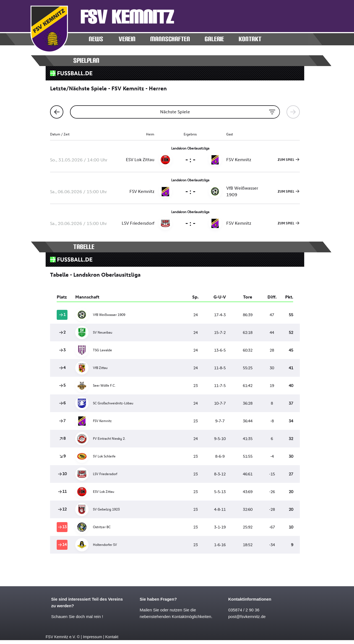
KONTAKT (250, 39)
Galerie (214, 39)
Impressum (93, 637)
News (96, 39)
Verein (127, 39)
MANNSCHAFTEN (170, 39)
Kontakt (112, 637)
